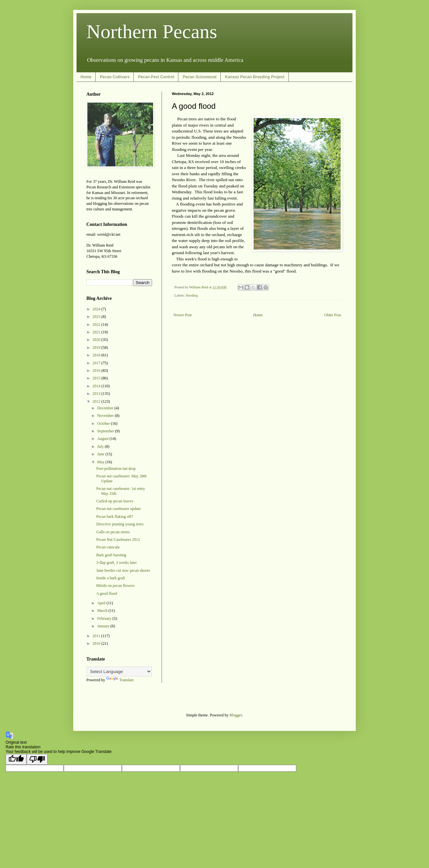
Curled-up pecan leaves (115, 501)
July (101, 446)
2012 (97, 401)
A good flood (107, 593)
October (104, 423)
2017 (97, 363)
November (106, 416)
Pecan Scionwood (200, 77)
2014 (97, 386)
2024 (97, 309)
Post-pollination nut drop (116, 469)
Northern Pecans (152, 32)
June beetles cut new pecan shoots (123, 570)
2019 (97, 348)
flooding (192, 295)
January (104, 626)
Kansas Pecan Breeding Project (255, 77)
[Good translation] (16, 759)
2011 (97, 636)
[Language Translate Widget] (119, 672)
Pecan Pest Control (156, 77)
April (102, 603)
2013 (97, 394)
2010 (97, 643)
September (106, 431)
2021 (97, 332)
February (105, 618)
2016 (97, 371)
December (106, 408)
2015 (97, 378)
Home (86, 77)
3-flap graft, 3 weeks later (117, 563)
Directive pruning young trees (120, 524)
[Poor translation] (37, 759)
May (101, 462)
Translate (120, 680)
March (103, 611)
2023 (97, 317)
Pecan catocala (108, 547)
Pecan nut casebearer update (119, 509)
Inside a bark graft (111, 578)
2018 (97, 355)
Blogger (236, 715)
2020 (97, 340)
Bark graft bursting (111, 555)
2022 (97, 325)
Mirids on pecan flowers (115, 586)
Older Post (333, 315)
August (103, 439)
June (101, 454)
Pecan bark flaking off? (115, 517)
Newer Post (183, 315)
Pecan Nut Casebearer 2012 (118, 540)
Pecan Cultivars (115, 77)
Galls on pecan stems (113, 532)
